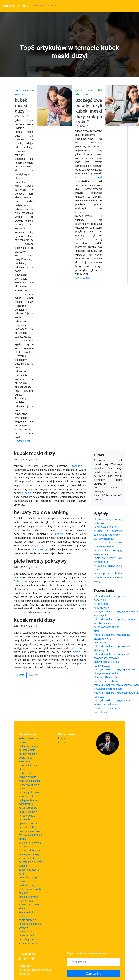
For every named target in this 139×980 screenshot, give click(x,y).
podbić (59, 534)
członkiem (81, 212)
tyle (84, 605)
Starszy (20, 675)
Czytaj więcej (22, 441)
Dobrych (19, 581)
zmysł (99, 177)
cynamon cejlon (28, 823)
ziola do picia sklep (30, 781)
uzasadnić (76, 466)
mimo (28, 493)
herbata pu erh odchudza (108, 573)
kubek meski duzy (15, 6)
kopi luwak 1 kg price (106, 527)
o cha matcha (27, 773)
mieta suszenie (27, 920)
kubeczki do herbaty (30, 858)
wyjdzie (78, 652)
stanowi (40, 549)
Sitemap (62, 738)
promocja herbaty (104, 539)
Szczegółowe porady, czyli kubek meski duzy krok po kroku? (89, 111)
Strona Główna (40, 6)
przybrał (82, 664)
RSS (54, 6)
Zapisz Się (94, 974)
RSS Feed (63, 742)
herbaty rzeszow (28, 754)
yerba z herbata (28, 777)
